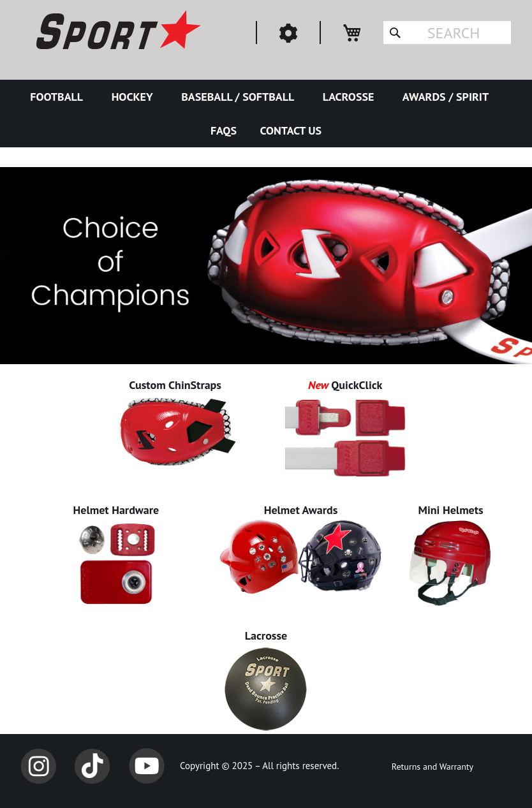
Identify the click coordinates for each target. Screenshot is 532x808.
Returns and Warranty (432, 767)
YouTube (147, 766)
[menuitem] (59, 97)
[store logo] (117, 32)
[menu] (266, 114)
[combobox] (447, 33)
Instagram (38, 766)
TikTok (92, 766)
